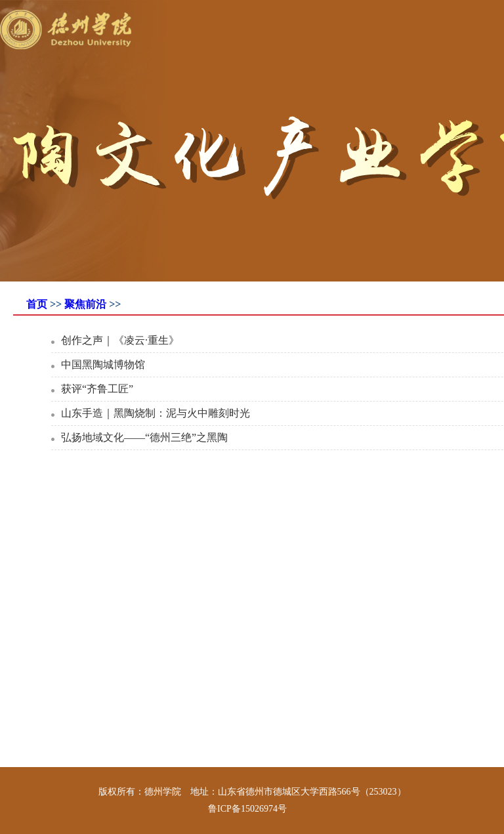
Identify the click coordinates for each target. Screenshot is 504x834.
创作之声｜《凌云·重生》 (120, 340)
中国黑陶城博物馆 (103, 365)
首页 (37, 304)
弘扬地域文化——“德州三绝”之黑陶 (144, 437)
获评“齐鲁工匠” (97, 389)
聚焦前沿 (85, 304)
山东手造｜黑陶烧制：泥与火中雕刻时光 (156, 413)
